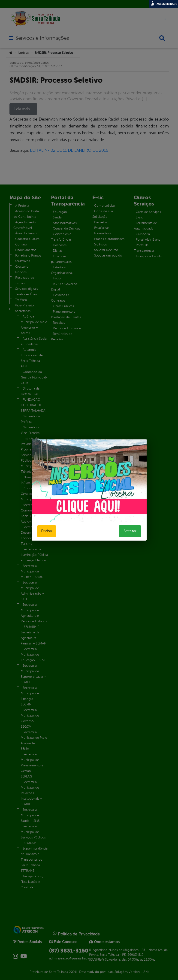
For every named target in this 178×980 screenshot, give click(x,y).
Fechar (47, 531)
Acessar (130, 531)
